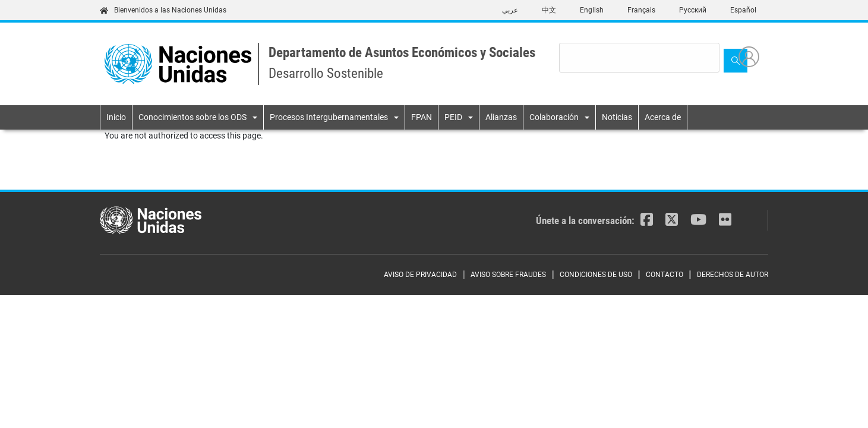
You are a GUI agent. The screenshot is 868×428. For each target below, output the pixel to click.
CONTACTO (665, 275)
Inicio (116, 117)
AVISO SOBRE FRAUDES (508, 275)
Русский (693, 10)
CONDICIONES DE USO (596, 275)
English (592, 10)
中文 (549, 10)
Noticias (617, 117)
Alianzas (501, 117)
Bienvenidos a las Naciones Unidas (163, 10)
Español (743, 10)
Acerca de (663, 117)
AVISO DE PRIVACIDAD (420, 275)
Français (641, 10)
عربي (510, 10)
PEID (453, 117)
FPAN (422, 117)
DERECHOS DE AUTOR (733, 275)
